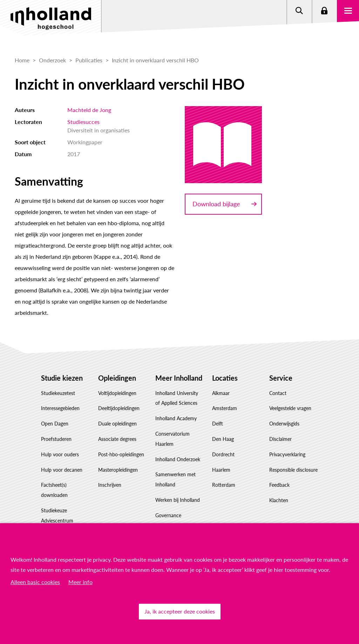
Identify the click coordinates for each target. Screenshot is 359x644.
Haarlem (221, 470)
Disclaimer (280, 439)
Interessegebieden (60, 408)
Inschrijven (110, 485)
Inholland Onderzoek (178, 459)
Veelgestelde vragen (290, 408)
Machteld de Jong (89, 110)
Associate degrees (117, 439)
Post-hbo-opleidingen (121, 454)
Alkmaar (221, 393)
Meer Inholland (179, 378)
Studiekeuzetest (58, 393)
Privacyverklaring (287, 454)
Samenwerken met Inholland (175, 479)
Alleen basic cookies (35, 582)
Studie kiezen (62, 378)
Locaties (225, 378)
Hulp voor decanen (62, 470)
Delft (218, 424)
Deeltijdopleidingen (119, 408)
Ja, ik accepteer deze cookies (180, 611)
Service (281, 378)
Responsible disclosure (293, 470)
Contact (278, 393)
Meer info (80, 582)
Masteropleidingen (118, 470)
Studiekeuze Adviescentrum (57, 515)
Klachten (279, 500)
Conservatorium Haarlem (172, 439)
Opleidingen (117, 378)
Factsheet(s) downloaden (54, 490)
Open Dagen (55, 424)
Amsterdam (225, 408)
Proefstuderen (56, 439)
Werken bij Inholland (178, 500)
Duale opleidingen (117, 424)
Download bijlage (216, 204)
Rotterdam (224, 485)
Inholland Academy (176, 418)
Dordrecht (223, 454)
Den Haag (223, 439)
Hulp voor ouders (60, 454)
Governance (168, 515)
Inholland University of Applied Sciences (177, 398)
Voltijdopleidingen (117, 393)
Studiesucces (83, 122)
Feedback (279, 485)
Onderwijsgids (284, 424)
